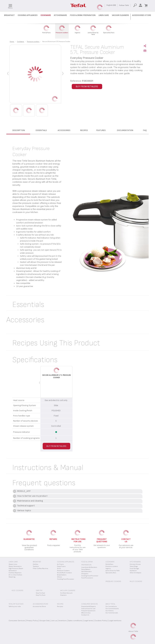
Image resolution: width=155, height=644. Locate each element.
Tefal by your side (15, 606)
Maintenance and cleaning (30, 501)
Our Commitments (112, 609)
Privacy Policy (32, 621)
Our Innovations (111, 606)
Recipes (60, 606)
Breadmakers (62, 575)
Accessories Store (142, 15)
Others (59, 577)
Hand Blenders (86, 572)
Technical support (26, 506)
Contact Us (85, 615)
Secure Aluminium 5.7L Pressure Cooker (57, 376)
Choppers (85, 574)
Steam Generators (15, 566)
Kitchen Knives (135, 564)
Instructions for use (88, 609)
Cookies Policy (101, 621)
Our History (110, 611)
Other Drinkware (135, 573)
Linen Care (104, 15)
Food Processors (87, 578)
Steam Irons (13, 564)
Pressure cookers (112, 566)
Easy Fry (39, 591)
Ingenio (108, 569)
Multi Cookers (136, 581)
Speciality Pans (111, 573)
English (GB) (111, 5)
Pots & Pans (109, 564)
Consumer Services (17, 621)
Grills (59, 569)
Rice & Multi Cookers (64, 573)
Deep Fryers (61, 566)
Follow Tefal (124, 5)
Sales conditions (75, 621)
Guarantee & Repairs (88, 606)
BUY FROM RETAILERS (87, 86)
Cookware (46, 15)
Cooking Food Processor (66, 579)
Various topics (24, 511)
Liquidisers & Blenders (89, 567)
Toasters (36, 566)
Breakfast (9, 15)
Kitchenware (60, 15)
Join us (54, 621)
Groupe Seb (44, 621)
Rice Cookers (17, 591)
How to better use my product (32, 496)
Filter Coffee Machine (40, 569)
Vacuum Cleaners (120, 15)
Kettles (35, 564)
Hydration (133, 571)
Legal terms (88, 621)
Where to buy (86, 613)
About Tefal (133, 631)
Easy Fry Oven (41, 595)
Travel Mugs (134, 566)
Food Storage (134, 569)
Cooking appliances (66, 562)
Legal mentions (115, 621)
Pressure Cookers (63, 571)
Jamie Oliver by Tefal (113, 571)
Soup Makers (86, 569)
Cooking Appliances (28, 15)
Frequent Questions (88, 611)
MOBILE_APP (24, 491)
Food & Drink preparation (83, 15)
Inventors (63, 621)
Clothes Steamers (15, 573)
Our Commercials (112, 613)
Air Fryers (60, 564)
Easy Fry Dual (40, 593)
